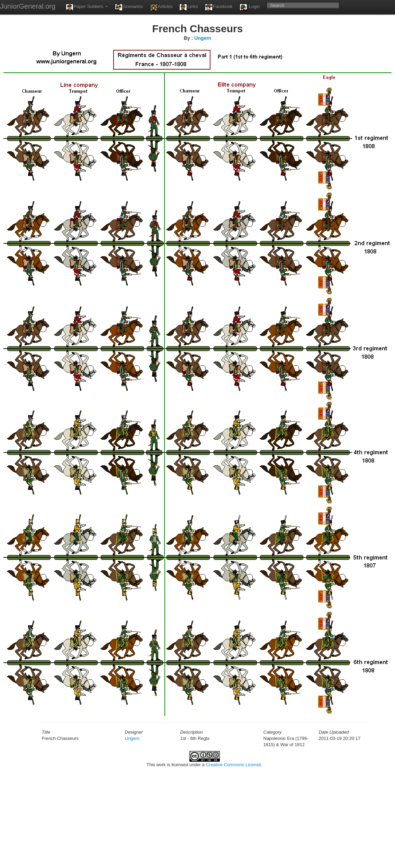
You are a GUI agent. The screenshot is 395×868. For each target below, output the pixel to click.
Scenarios (129, 7)
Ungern (203, 38)
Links (188, 7)
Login (250, 7)
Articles (161, 7)
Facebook (219, 7)
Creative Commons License (233, 765)
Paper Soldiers (87, 7)
